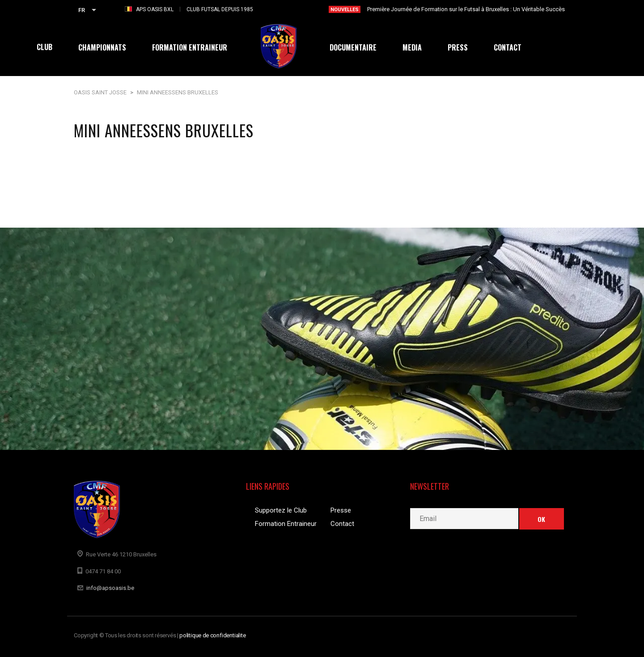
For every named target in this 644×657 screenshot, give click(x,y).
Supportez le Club (281, 510)
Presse (341, 510)
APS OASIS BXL (155, 9)
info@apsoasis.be (110, 588)
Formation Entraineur (286, 524)
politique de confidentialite (213, 635)
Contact (342, 524)
